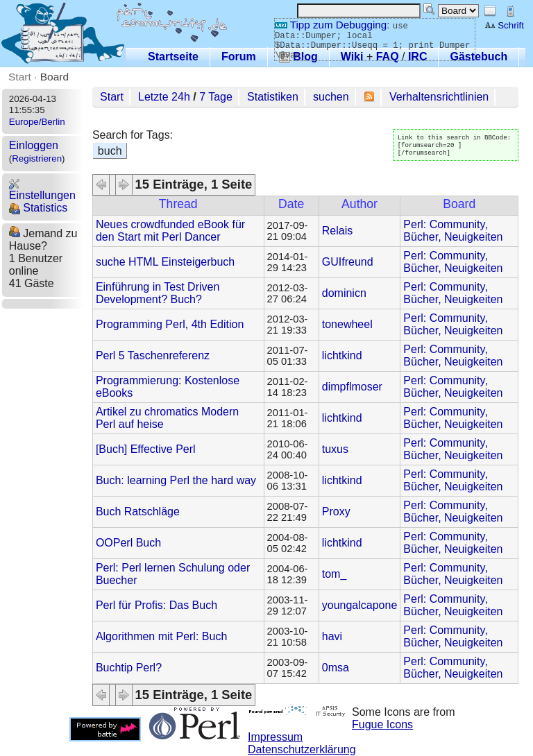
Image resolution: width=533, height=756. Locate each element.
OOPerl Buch (128, 543)
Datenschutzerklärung (302, 749)
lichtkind (342, 355)
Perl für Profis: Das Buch (156, 605)
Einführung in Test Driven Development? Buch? (158, 293)
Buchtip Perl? (129, 668)
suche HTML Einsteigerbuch (165, 262)
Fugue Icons (382, 724)
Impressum (275, 737)
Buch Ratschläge (138, 512)
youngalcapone (360, 605)
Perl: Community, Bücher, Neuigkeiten (453, 231)
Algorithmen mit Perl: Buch (161, 636)
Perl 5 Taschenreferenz (153, 355)
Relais (337, 231)
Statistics (38, 208)
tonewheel (347, 324)
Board (54, 77)
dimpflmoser (352, 387)
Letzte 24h (164, 97)
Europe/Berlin (37, 122)
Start (20, 77)
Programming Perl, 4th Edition (170, 324)
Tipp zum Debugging (331, 25)
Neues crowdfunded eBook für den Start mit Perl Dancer (170, 231)
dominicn (344, 293)
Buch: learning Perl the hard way (176, 480)
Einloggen (34, 145)
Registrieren (37, 158)
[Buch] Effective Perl (146, 449)
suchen (331, 97)
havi (332, 636)
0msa (336, 668)
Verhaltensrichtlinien (439, 97)
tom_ (335, 574)
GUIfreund (348, 262)
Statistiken (273, 97)
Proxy (336, 512)
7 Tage (216, 97)
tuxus (335, 449)
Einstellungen (42, 190)
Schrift (504, 25)
